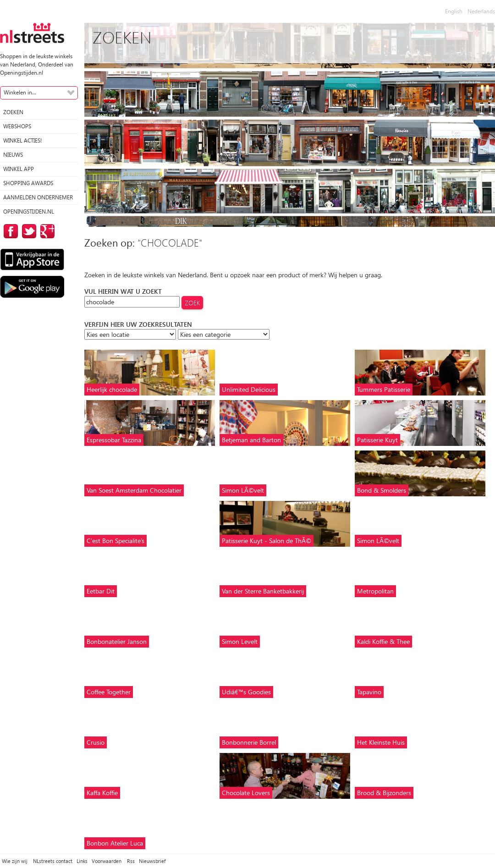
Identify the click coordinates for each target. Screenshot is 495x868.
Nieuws (13, 155)
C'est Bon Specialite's (115, 541)
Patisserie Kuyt (377, 440)
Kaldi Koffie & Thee (383, 641)
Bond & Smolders (382, 490)
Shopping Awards (28, 183)
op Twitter (27, 231)
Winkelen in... (20, 92)
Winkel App (19, 169)
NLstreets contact (53, 861)
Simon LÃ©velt (243, 490)
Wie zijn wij (15, 861)
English (454, 11)
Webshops (17, 126)
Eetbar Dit (101, 591)
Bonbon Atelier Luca (115, 843)
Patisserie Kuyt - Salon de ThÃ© (267, 541)
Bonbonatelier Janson (117, 641)
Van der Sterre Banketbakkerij (263, 591)
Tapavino (369, 692)
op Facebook (9, 231)
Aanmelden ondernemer (38, 197)
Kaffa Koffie (102, 793)
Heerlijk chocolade (112, 389)
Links (82, 861)
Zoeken (13, 112)
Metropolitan (375, 591)
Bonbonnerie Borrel (249, 742)
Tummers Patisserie (384, 389)
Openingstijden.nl (29, 212)
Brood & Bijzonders (384, 793)
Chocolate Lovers (246, 793)
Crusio (96, 742)
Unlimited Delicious (249, 389)
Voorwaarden (107, 861)
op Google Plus (46, 231)
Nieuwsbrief (152, 861)
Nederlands (481, 11)
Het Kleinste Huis (381, 742)
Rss (131, 861)
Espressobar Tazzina (114, 440)
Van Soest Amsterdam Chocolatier (134, 490)
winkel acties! (22, 140)
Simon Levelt (240, 641)
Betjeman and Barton (251, 440)
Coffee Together (109, 692)
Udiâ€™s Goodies (246, 692)
